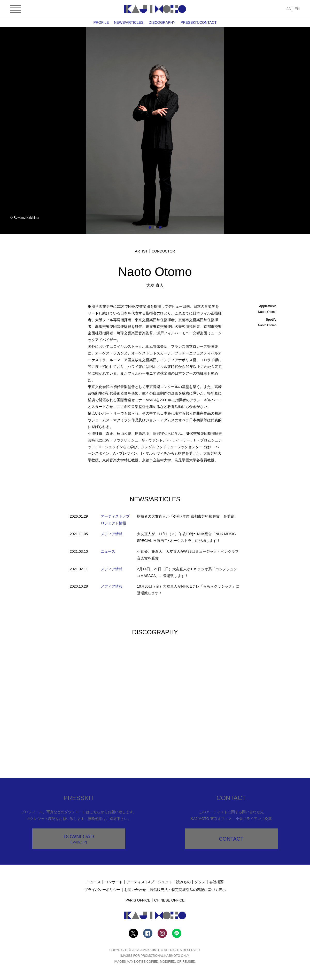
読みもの (183, 882)
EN (297, 9)
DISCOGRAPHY (162, 22)
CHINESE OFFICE (169, 900)
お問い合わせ (135, 890)
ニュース (94, 882)
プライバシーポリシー (102, 890)
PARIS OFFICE (138, 900)
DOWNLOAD (79, 839)
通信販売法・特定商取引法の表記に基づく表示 (188, 890)
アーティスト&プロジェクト (149, 882)
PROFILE (101, 22)
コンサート (114, 882)
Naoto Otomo (267, 312)
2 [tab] (155, 227)
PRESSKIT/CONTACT (199, 22)
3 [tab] (160, 227)
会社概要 (216, 882)
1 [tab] (150, 227)
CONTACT (231, 839)
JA (289, 9)
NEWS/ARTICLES (129, 22)
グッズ (200, 882)
